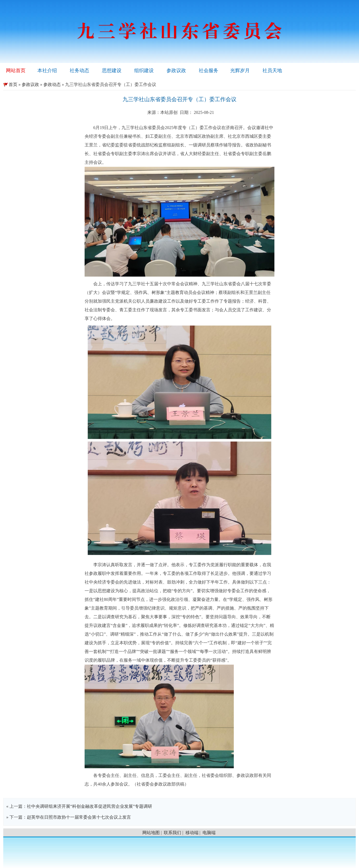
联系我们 (172, 833)
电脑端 (209, 833)
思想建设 (112, 71)
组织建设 (144, 71)
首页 (10, 84)
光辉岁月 (240, 71)
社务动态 (79, 71)
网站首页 (16, 71)
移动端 (192, 833)
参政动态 (52, 84)
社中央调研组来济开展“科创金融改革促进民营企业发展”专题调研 (89, 806)
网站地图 (151, 833)
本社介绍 (47, 71)
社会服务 (209, 71)
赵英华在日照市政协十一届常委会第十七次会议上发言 (79, 817)
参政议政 (176, 71)
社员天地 (272, 71)
